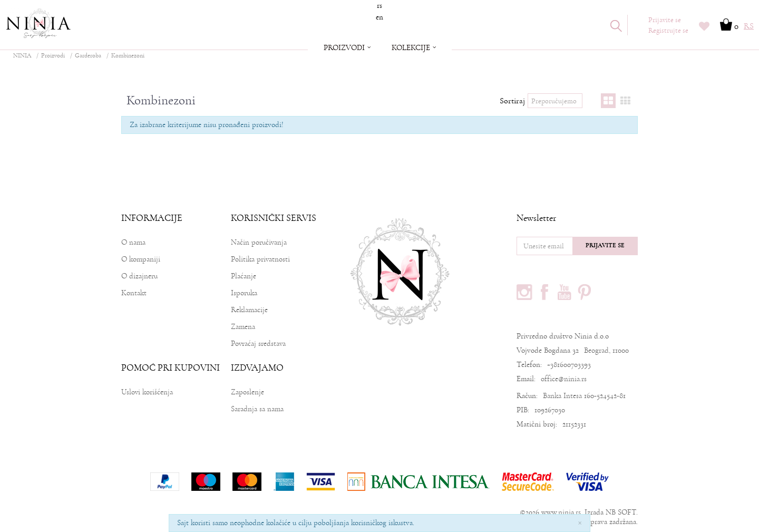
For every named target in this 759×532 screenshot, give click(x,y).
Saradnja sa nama (257, 409)
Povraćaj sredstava (258, 344)
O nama (133, 242)
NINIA (22, 56)
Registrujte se (668, 31)
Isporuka (244, 293)
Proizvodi (53, 56)
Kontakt (134, 293)
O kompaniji (141, 259)
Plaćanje (244, 276)
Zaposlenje (247, 392)
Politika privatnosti (260, 259)
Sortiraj (512, 101)
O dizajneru (139, 276)
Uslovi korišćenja (147, 392)
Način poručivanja (259, 242)
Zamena (243, 327)
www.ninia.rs (561, 512)
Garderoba (88, 56)
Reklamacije (249, 310)
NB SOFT (621, 512)
